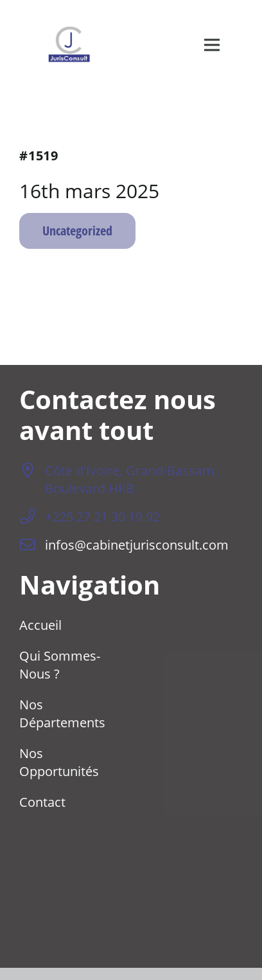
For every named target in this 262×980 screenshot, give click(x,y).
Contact (42, 802)
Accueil (40, 625)
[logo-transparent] (69, 45)
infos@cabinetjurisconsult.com (137, 545)
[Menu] (212, 45)
